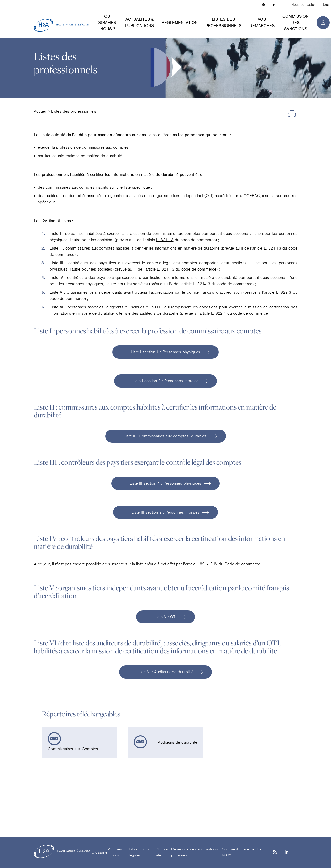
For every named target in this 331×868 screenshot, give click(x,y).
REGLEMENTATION (180, 23)
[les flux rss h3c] (263, 5)
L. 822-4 (219, 313)
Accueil (40, 111)
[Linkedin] (287, 852)
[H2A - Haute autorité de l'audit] (61, 25)
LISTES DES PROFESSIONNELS (224, 23)
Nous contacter (303, 5)
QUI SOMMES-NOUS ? (108, 23)
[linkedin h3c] (274, 5)
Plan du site (162, 852)
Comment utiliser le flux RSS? (242, 852)
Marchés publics (115, 852)
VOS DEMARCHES (262, 23)
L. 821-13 (165, 240)
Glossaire (99, 852)
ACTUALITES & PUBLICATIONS (140, 23)
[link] (80, 743)
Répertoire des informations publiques (195, 852)
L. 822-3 (284, 292)
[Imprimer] (292, 115)
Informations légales (139, 852)
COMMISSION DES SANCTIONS (296, 23)
